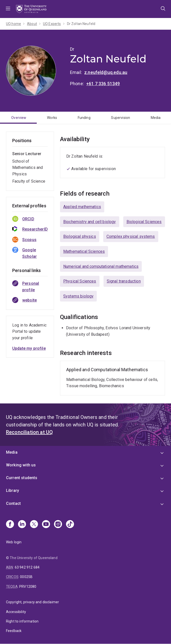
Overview (19, 118)
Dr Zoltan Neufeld (81, 24)
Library (12, 490)
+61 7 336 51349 (103, 84)
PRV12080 (28, 587)
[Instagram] (58, 525)
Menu (8, 9)
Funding (84, 118)
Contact (13, 503)
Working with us (21, 465)
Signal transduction (124, 281)
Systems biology (78, 296)
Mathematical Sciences (84, 251)
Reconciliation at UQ (29, 432)
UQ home (13, 24)
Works (52, 118)
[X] (34, 525)
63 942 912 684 (27, 567)
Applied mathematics (82, 207)
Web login (14, 542)
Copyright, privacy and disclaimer (32, 602)
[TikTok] (70, 525)
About (32, 24)
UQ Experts (52, 24)
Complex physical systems (131, 236)
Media (156, 118)
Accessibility (16, 612)
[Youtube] (46, 525)
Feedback (14, 631)
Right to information (22, 621)
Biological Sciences (144, 222)
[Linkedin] (22, 525)
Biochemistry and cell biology (90, 222)
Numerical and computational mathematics (101, 266)
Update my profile (29, 348)
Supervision (120, 118)
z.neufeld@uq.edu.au (106, 72)
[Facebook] (10, 525)
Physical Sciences (80, 281)
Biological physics (80, 236)
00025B (26, 577)
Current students (22, 478)
